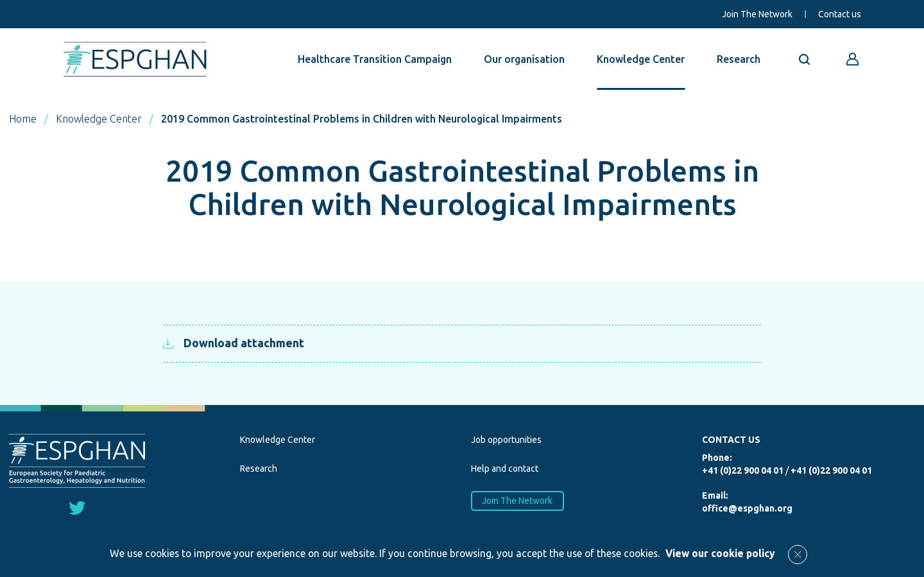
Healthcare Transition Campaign (375, 59)
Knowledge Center (641, 59)
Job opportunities (506, 440)
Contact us (840, 14)
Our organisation (524, 59)
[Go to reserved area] (853, 59)
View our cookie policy (720, 553)
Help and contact (505, 469)
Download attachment (234, 343)
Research (739, 59)
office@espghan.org (747, 508)
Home (23, 119)
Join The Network (757, 14)
